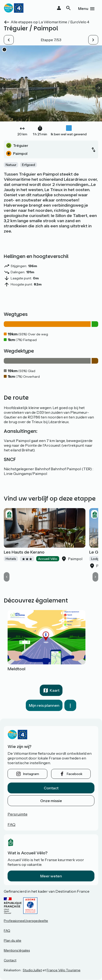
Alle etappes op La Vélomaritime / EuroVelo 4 (50, 22)
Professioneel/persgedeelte (26, 921)
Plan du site (13, 940)
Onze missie (51, 801)
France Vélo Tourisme (64, 970)
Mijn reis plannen (44, 705)
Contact (51, 788)
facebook (75, 774)
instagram (31, 774)
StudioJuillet (32, 970)
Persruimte (18, 814)
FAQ (11, 824)
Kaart (55, 690)
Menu (83, 8)
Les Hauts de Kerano (24, 552)
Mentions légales (17, 950)
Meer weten (51, 876)
